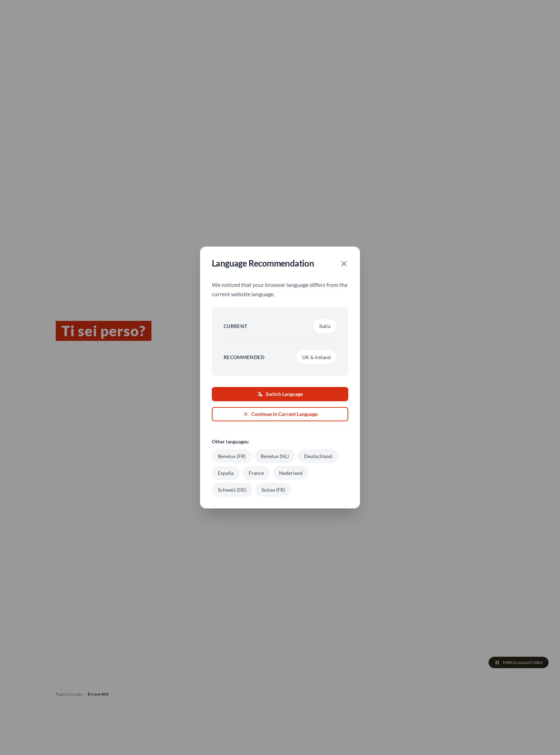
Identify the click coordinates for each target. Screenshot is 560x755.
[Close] (344, 264)
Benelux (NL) (275, 456)
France (256, 473)
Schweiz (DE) (232, 490)
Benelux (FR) (232, 456)
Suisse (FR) (273, 490)
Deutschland (318, 456)
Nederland (291, 473)
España (226, 473)
